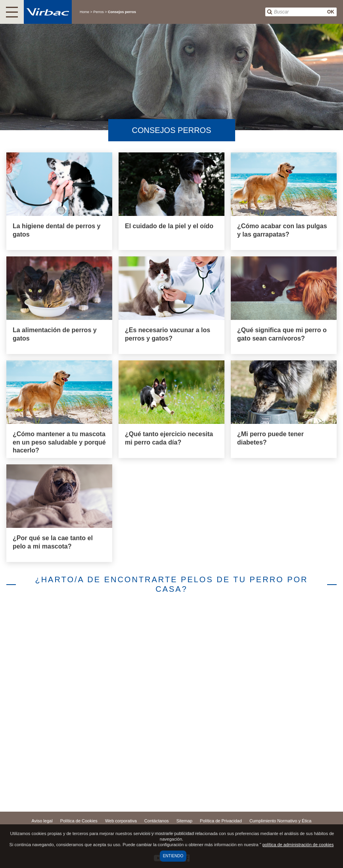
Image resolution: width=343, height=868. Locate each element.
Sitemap (184, 821)
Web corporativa (121, 821)
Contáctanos (157, 821)
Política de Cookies (79, 821)
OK (331, 12)
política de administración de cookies (298, 845)
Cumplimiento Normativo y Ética (281, 821)
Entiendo (173, 856)
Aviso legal (42, 821)
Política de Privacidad (221, 821)
